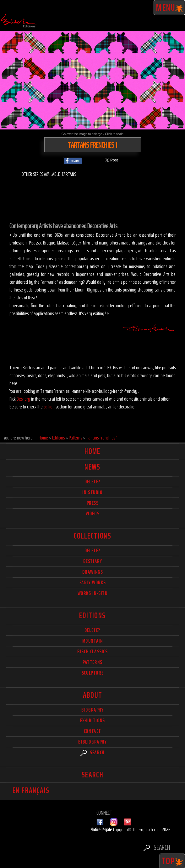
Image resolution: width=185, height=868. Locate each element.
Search (92, 752)
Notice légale (102, 830)
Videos (93, 514)
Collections (92, 536)
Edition (49, 407)
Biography (92, 710)
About (93, 695)
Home (92, 451)
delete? (92, 482)
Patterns (92, 662)
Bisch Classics (92, 652)
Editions (92, 616)
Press (93, 503)
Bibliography (92, 742)
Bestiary (23, 399)
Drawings (93, 572)
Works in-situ (93, 593)
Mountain (93, 641)
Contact (92, 731)
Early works (93, 583)
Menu (169, 8)
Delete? (92, 630)
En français (31, 791)
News (92, 467)
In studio (92, 492)
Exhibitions (92, 721)
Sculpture (92, 673)
